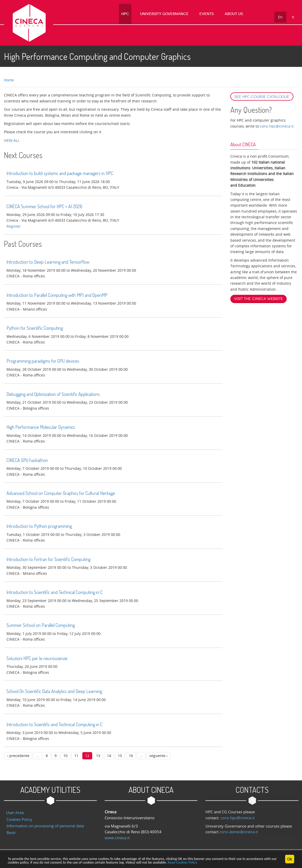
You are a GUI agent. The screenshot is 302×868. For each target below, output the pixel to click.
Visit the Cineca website (259, 299)
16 (131, 756)
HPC (138, 14)
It (293, 17)
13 (98, 756)
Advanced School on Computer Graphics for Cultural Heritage (61, 493)
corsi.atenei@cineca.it (242, 832)
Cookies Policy (19, 819)
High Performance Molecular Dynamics (41, 427)
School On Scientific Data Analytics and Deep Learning (54, 691)
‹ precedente (18, 756)
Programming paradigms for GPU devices (43, 361)
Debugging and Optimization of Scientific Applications (53, 394)
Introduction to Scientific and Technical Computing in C (55, 592)
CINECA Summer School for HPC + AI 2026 (44, 206)
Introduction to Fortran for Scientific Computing (48, 559)
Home (9, 80)
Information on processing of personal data (45, 826)
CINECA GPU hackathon (27, 460)
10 (65, 756)
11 (76, 756)
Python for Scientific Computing (35, 328)
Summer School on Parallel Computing (41, 625)
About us (235, 14)
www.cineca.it (117, 838)
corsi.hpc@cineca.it (277, 126)
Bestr (11, 832)
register (14, 226)
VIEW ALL (12, 140)
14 (109, 756)
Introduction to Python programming (39, 526)
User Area (15, 813)
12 (87, 756)
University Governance (173, 14)
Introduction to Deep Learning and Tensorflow (48, 262)
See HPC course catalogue (262, 97)
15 (120, 756)
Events (212, 14)
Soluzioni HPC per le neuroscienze (37, 658)
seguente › (158, 756)
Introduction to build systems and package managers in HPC (60, 173)
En (280, 17)
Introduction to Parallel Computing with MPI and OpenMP (57, 295)
